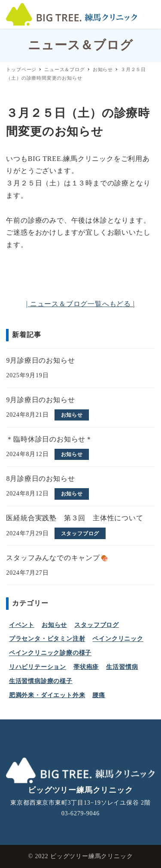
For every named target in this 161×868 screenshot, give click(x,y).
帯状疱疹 (86, 667)
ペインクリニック (118, 639)
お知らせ (54, 625)
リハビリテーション (38, 667)
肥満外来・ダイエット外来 (47, 695)
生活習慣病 (122, 667)
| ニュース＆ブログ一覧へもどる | (80, 304)
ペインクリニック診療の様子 (50, 653)
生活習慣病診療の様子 (41, 681)
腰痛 (99, 695)
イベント (22, 625)
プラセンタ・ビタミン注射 (47, 639)
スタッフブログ (97, 625)
